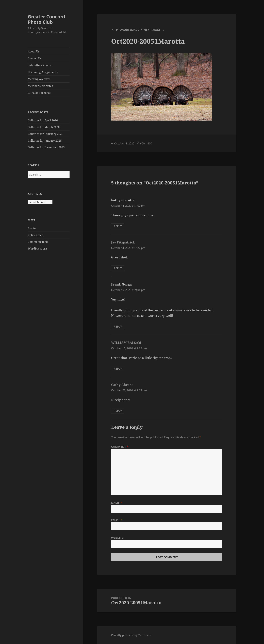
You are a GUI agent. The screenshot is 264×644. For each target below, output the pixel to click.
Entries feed (36, 235)
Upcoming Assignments (43, 72)
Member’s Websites (40, 86)
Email (117, 520)
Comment (120, 447)
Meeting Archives (39, 79)
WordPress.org (37, 249)
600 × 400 (146, 143)
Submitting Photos (40, 65)
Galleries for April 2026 (43, 120)
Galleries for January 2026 (45, 141)
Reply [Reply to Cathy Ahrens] (118, 411)
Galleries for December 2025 (46, 147)
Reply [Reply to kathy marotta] (118, 226)
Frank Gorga (121, 284)
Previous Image (128, 30)
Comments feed (38, 242)
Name (117, 503)
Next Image (152, 30)
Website (117, 538)
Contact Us (35, 58)
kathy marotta (123, 200)
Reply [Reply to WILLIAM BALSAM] (118, 369)
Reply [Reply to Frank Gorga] (118, 327)
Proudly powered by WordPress (132, 635)
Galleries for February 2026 (45, 134)
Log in (32, 228)
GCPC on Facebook (39, 93)
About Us (34, 51)
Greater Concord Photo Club (46, 19)
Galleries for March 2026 (44, 127)
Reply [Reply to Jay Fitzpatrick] (118, 268)
